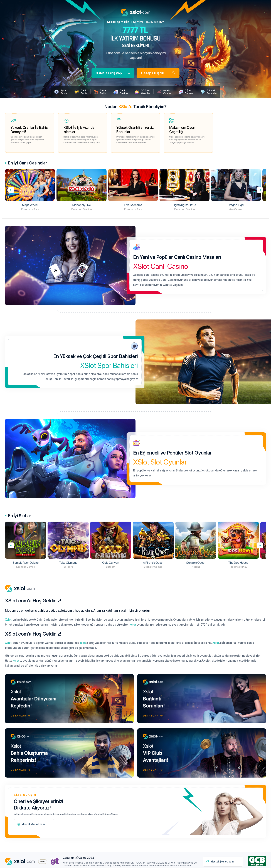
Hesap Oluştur (158, 73)
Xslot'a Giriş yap (113, 73)
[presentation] (260, 190)
